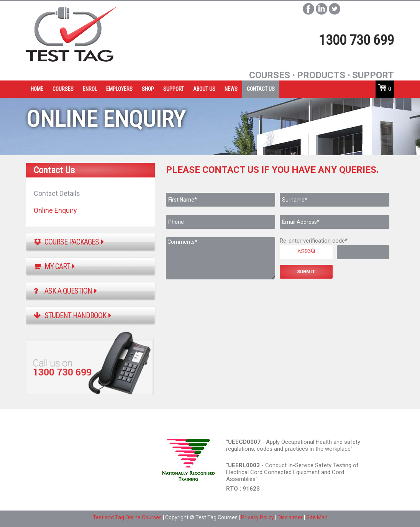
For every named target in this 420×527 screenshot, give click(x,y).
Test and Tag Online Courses (127, 517)
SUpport (373, 75)
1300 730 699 (356, 40)
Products (321, 75)
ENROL (90, 89)
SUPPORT (174, 89)
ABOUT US (204, 89)
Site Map (317, 517)
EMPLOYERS (119, 89)
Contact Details (57, 193)
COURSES (63, 89)
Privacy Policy (258, 517)
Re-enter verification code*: (314, 241)
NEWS (231, 89)
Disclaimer (290, 517)
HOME (37, 89)
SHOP (148, 89)
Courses (270, 75)
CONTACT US (261, 89)
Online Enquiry (55, 210)
